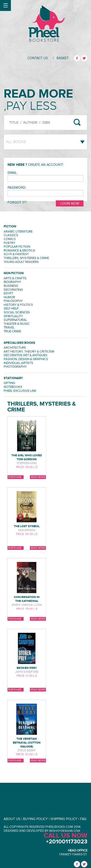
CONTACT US (38, 58)
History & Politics (18, 305)
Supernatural (15, 320)
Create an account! (45, 165)
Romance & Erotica (19, 251)
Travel (9, 328)
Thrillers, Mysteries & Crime (26, 258)
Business (11, 286)
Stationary (13, 378)
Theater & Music (17, 324)
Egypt (8, 294)
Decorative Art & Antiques (25, 355)
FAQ (83, 819)
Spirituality (13, 316)
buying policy (35, 819)
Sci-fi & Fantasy (16, 254)
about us (12, 819)
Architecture (15, 348)
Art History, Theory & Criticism (29, 352)
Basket (63, 58)
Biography (12, 282)
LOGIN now (70, 204)
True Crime (12, 331)
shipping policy (64, 819)
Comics (10, 239)
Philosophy (13, 301)
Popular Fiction (17, 247)
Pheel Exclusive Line (20, 391)
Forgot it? (17, 203)
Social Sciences (17, 313)
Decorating (13, 290)
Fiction (10, 227)
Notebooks (13, 387)
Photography (15, 367)
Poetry (9, 243)
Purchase (15, 477)
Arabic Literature (18, 232)
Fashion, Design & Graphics (26, 359)
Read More (38, 477)
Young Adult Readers (21, 262)
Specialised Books (19, 343)
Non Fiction (14, 273)
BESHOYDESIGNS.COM (65, 831)
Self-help (11, 309)
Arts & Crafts (15, 278)
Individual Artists (18, 363)
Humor (9, 297)
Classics (11, 235)
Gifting (9, 383)
